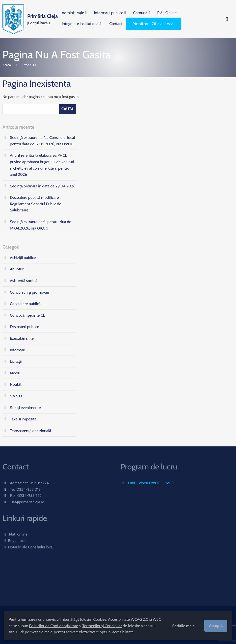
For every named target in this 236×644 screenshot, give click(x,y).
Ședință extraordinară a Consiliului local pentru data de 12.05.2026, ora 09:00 (42, 141)
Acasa (7, 65)
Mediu (15, 373)
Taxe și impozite (23, 419)
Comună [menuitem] (140, 13)
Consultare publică (25, 304)
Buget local (14, 541)
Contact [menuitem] (116, 24)
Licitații (16, 361)
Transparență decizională (30, 431)
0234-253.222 (29, 496)
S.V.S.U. (16, 396)
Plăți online (15, 534)
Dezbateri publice (25, 327)
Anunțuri (17, 269)
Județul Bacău (43, 19)
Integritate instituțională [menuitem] (82, 24)
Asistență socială (24, 281)
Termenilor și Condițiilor (102, 626)
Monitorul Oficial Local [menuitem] (154, 24)
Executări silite (22, 338)
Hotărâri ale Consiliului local (28, 547)
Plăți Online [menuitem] (167, 13)
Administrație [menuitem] (73, 13)
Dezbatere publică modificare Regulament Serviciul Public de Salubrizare (36, 204)
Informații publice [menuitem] (108, 13)
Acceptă (216, 626)
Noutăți (16, 384)
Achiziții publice (23, 258)
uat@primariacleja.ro (28, 502)
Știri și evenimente (25, 408)
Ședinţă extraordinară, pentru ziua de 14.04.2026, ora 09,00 (40, 225)
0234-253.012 (28, 489)
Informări (18, 350)
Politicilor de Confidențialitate (53, 626)
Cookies (100, 619)
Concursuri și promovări (29, 292)
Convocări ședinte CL (27, 315)
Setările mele (183, 626)
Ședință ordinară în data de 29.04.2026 (43, 186)
